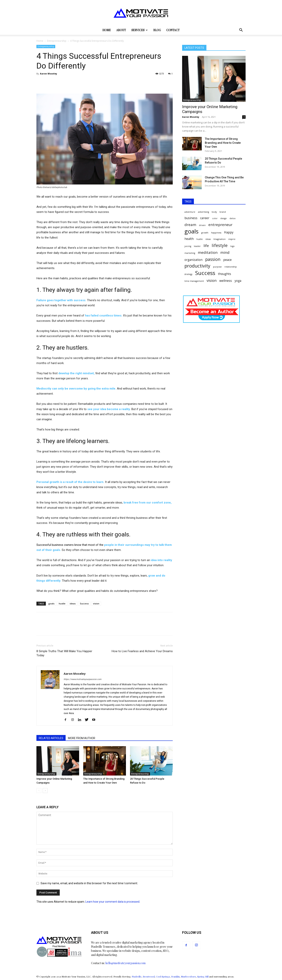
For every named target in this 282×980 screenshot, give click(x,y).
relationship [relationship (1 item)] (231, 267)
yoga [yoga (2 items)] (238, 281)
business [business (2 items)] (191, 218)
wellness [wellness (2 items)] (226, 281)
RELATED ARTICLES (51, 738)
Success (84, 603)
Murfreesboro (188, 976)
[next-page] (45, 791)
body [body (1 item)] (214, 212)
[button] (241, 30)
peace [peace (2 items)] (227, 260)
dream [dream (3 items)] (190, 225)
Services (140, 30)
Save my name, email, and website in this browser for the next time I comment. (89, 883)
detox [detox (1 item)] (233, 218)
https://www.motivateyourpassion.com (83, 679)
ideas (73, 603)
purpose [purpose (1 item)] (217, 267)
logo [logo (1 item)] (232, 246)
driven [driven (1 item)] (202, 225)
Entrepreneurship (57, 41)
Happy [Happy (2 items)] (229, 232)
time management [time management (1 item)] (194, 281)
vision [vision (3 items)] (212, 280)
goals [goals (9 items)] (192, 231)
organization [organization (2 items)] (193, 260)
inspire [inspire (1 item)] (232, 239)
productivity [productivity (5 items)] (197, 266)
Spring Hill (203, 976)
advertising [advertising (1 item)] (203, 212)
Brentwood (149, 976)
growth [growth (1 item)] (205, 233)
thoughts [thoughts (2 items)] (225, 274)
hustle (62, 603)
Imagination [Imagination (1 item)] (220, 239)
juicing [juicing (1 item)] (188, 246)
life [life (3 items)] (206, 245)
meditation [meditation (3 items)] (208, 252)
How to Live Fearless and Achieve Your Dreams (142, 651)
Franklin (175, 976)
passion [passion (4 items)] (213, 259)
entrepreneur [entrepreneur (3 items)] (220, 225)
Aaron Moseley (48, 74)
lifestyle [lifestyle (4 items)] (220, 245)
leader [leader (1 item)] (197, 246)
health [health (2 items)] (189, 239)
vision (96, 603)
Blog (157, 30)
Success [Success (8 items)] (205, 273)
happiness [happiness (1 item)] (216, 233)
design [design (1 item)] (224, 218)
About (121, 30)
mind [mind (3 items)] (225, 252)
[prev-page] (39, 791)
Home (107, 30)
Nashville (137, 976)
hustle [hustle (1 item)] (200, 239)
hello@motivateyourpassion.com (125, 963)
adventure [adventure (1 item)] (190, 212)
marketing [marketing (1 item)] (190, 253)
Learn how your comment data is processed (112, 902)
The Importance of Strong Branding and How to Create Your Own (223, 143)
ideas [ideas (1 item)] (208, 239)
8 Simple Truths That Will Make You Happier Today (64, 653)
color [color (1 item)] (215, 218)
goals (51, 603)
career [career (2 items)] (205, 218)
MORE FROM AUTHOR (82, 738)
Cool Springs (163, 976)
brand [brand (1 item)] (223, 212)
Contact (173, 30)
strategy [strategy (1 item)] (188, 274)
